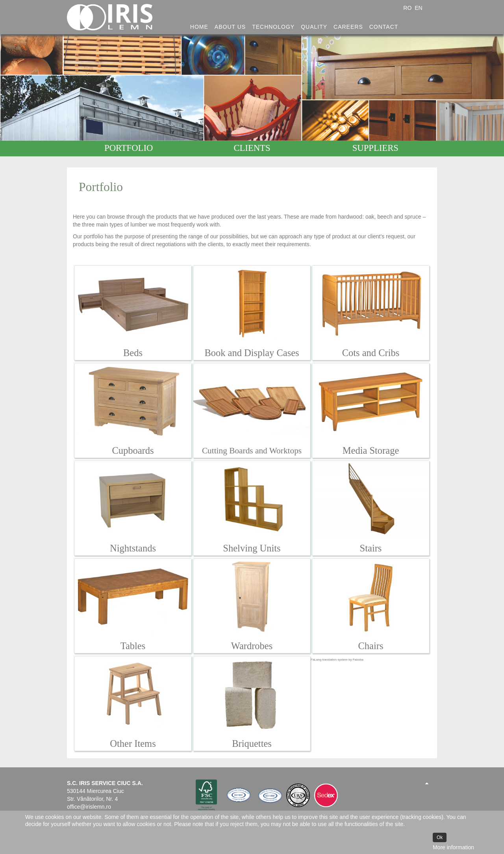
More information (453, 847)
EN (418, 8)
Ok (440, 837)
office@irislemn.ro (89, 807)
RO (408, 8)
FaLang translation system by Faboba (337, 660)
